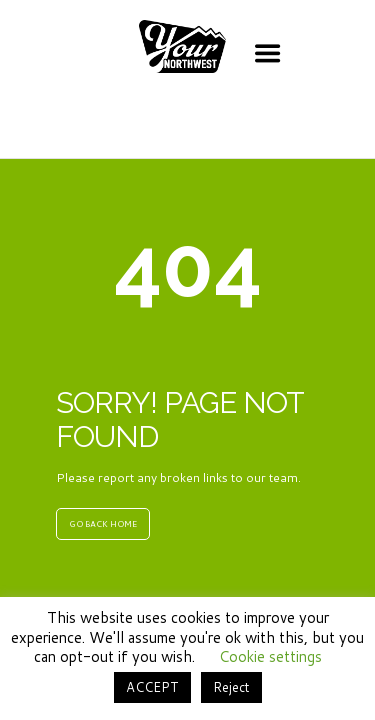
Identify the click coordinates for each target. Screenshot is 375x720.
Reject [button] (231, 687)
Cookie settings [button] (270, 656)
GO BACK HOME (103, 524)
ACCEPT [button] (152, 687)
